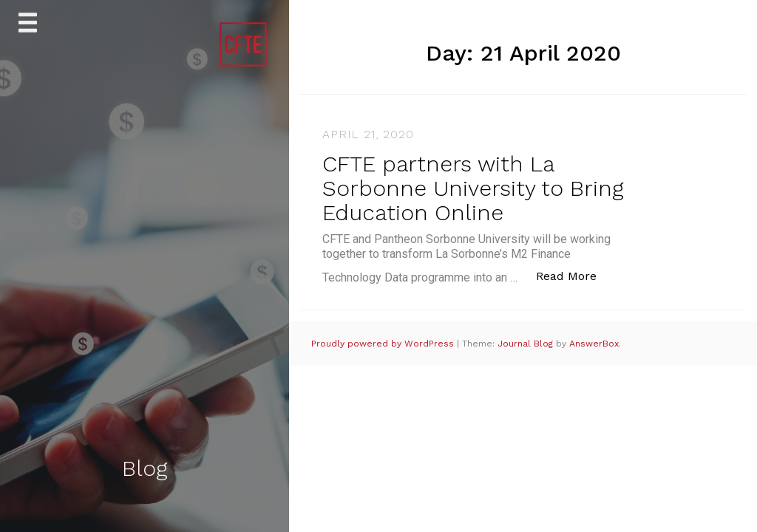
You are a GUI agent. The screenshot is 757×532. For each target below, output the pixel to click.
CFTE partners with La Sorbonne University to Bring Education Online (473, 188)
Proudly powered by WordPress (384, 344)
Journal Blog (527, 344)
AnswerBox (594, 344)
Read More (574, 275)
